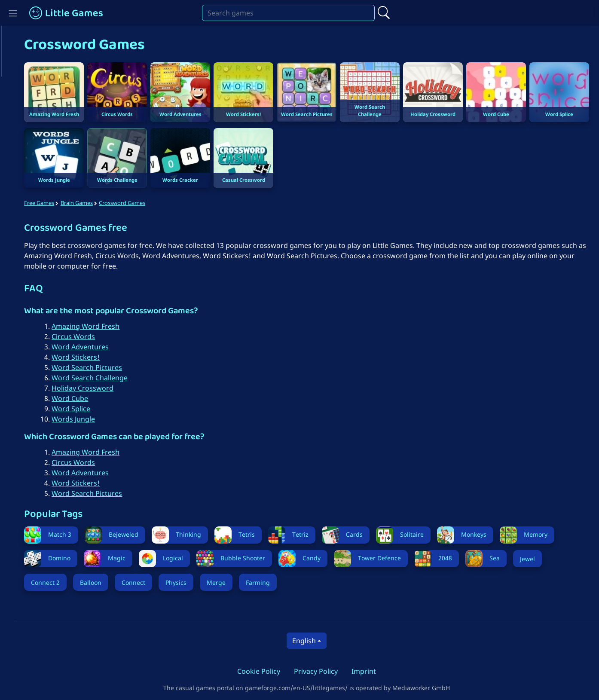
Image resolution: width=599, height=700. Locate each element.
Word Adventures (92, 344)
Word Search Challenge (101, 375)
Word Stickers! (87, 355)
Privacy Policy (322, 669)
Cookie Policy (265, 669)
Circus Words (85, 334)
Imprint (370, 669)
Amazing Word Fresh (97, 324)
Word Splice (83, 406)
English (310, 638)
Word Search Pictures (98, 365)
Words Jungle (85, 416)
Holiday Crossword (94, 385)
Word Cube (81, 396)
